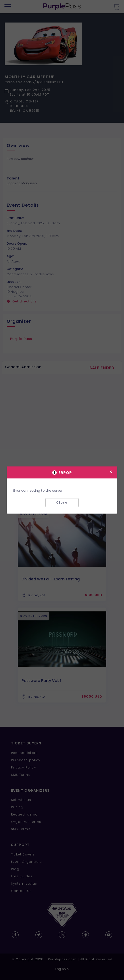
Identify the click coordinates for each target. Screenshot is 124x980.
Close (62, 502)
